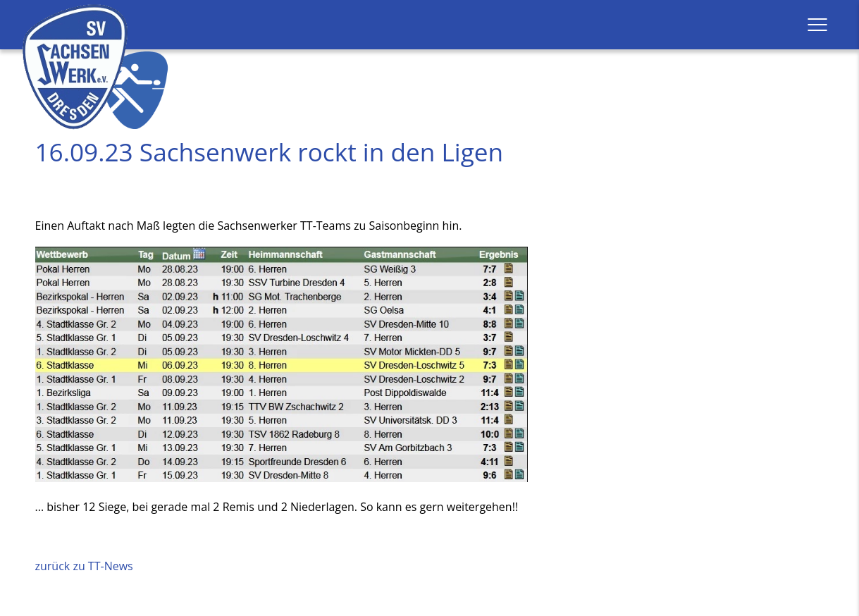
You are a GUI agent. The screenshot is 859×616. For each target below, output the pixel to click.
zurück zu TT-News (84, 566)
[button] (817, 25)
